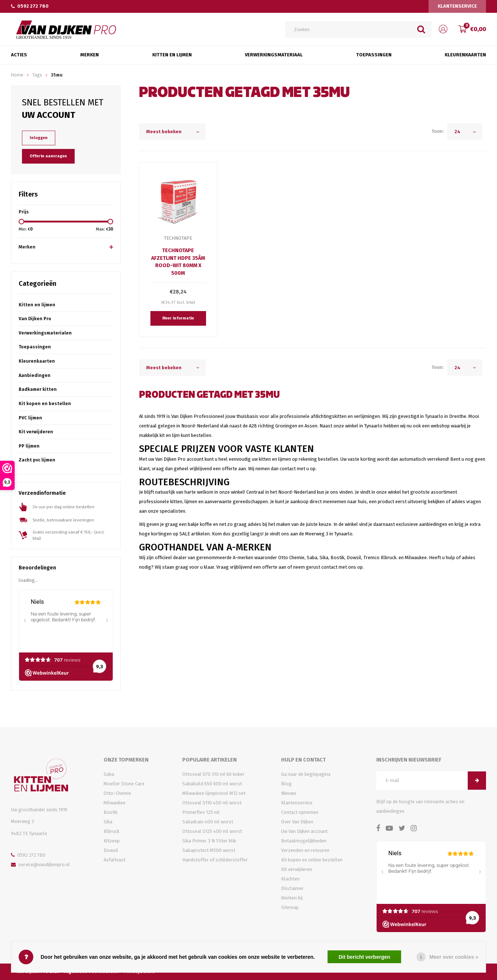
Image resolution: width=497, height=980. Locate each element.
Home (17, 75)
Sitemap (290, 907)
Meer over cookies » (454, 957)
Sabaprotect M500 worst (209, 850)
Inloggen (39, 138)
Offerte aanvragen (48, 156)
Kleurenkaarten (465, 55)
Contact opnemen (300, 812)
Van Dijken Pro (35, 319)
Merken (89, 55)
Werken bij (292, 898)
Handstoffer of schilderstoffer (215, 860)
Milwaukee (115, 803)
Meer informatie (178, 318)
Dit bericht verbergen (364, 957)
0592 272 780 (30, 6)
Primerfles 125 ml (201, 812)
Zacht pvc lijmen (37, 460)
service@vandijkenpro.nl (40, 865)
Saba (109, 774)
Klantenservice (457, 6)
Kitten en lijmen (37, 305)
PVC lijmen (30, 418)
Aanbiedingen (35, 375)
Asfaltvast (115, 860)
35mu (57, 75)
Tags (37, 75)
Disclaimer (292, 888)
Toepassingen (374, 55)
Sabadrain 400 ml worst (208, 822)
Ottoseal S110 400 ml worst (212, 803)
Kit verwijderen (36, 432)
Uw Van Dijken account (304, 831)
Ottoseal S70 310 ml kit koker (213, 774)
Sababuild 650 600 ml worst (212, 784)
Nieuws (289, 793)
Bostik (111, 812)
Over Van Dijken (297, 822)
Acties (19, 55)
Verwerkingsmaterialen (45, 333)
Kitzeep (112, 841)
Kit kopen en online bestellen (312, 860)
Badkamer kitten (38, 389)
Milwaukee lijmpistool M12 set (214, 793)
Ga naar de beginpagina (306, 774)
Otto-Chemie (117, 793)
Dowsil (111, 850)
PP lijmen (29, 446)
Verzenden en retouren (305, 850)
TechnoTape (178, 238)
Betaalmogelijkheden (304, 841)
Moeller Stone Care (124, 784)
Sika (108, 822)
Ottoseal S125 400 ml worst (212, 831)
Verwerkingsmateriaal (274, 55)
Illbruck (111, 831)
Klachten (290, 879)
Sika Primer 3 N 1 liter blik (209, 841)
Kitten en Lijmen (172, 55)
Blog (286, 784)
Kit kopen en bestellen (45, 403)
